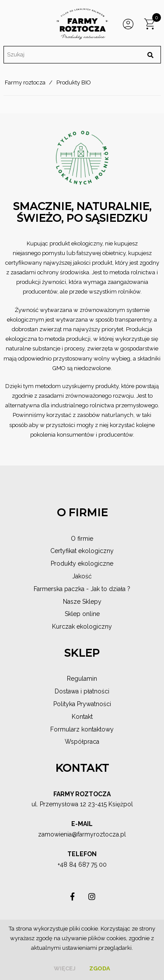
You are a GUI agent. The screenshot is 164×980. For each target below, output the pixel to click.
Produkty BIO (74, 82)
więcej (65, 968)
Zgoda (100, 968)
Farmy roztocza (25, 82)
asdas (73, 899)
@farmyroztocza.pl (99, 834)
